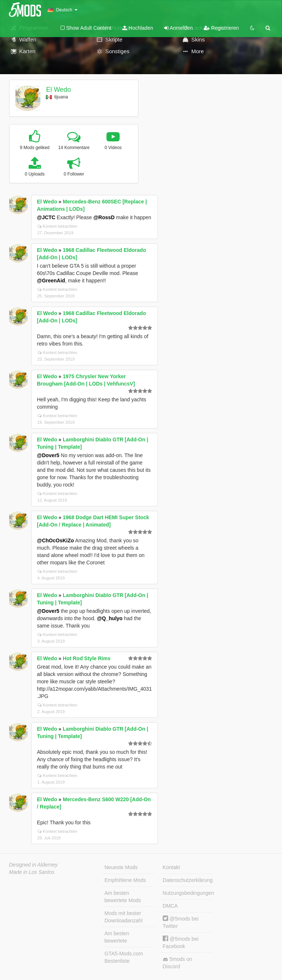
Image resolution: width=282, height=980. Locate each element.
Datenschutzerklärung (188, 880)
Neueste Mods (121, 867)
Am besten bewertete (117, 937)
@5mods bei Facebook (181, 942)
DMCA (170, 906)
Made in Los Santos (32, 872)
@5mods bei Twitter (181, 922)
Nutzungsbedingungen (188, 893)
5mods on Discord (177, 963)
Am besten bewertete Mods (123, 897)
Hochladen (138, 28)
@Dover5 (48, 455)
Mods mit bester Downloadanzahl (124, 917)
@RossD (104, 217)
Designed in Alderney (34, 865)
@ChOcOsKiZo (56, 540)
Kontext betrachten (57, 226)
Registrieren (221, 28)
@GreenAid (51, 281)
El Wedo (58, 90)
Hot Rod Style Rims (87, 658)
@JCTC (46, 217)
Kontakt (171, 867)
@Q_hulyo (110, 618)
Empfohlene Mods (125, 880)
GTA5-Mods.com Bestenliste (124, 957)
